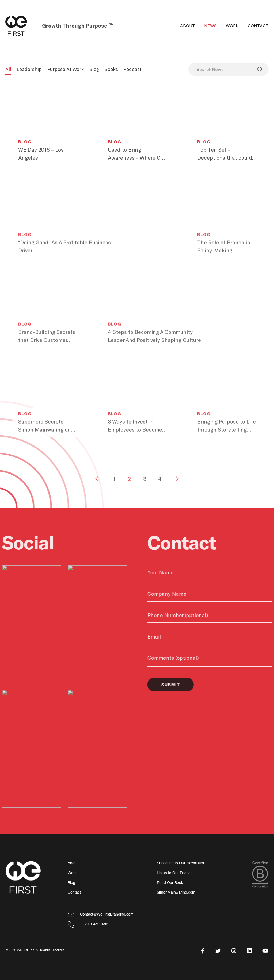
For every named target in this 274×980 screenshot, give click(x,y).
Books (111, 69)
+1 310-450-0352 (95, 924)
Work (232, 26)
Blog (94, 69)
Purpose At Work (65, 69)
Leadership (29, 69)
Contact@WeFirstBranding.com (107, 914)
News (210, 26)
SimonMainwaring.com (176, 892)
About (188, 26)
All (8, 69)
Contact (258, 26)
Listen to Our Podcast (175, 873)
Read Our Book (170, 883)
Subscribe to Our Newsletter (181, 863)
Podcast (132, 69)
